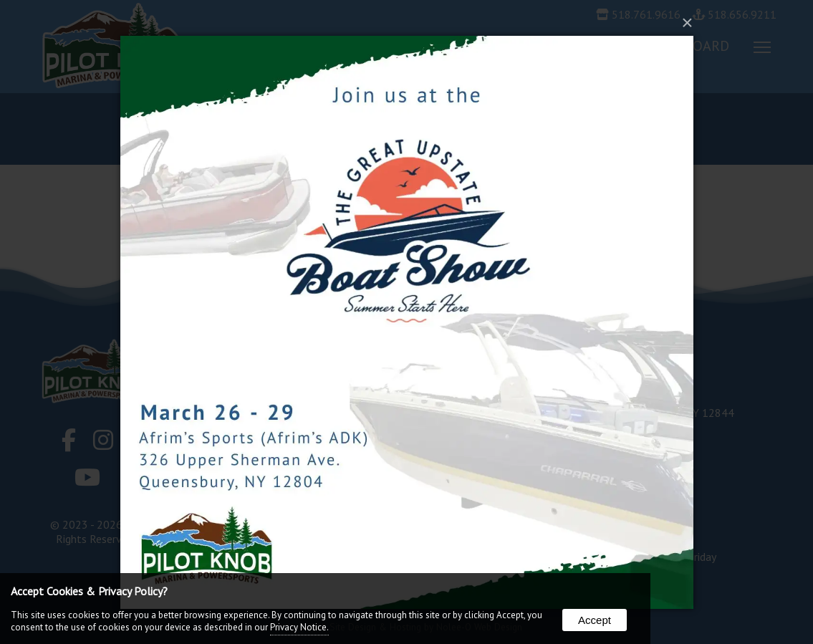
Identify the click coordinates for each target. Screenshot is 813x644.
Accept (595, 620)
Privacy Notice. (299, 627)
